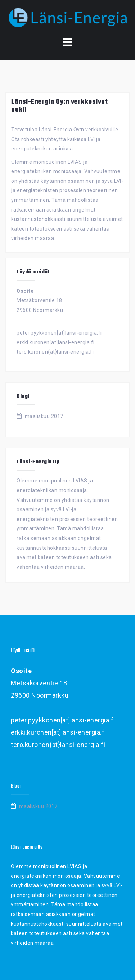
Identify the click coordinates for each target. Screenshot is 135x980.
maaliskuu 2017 (44, 416)
